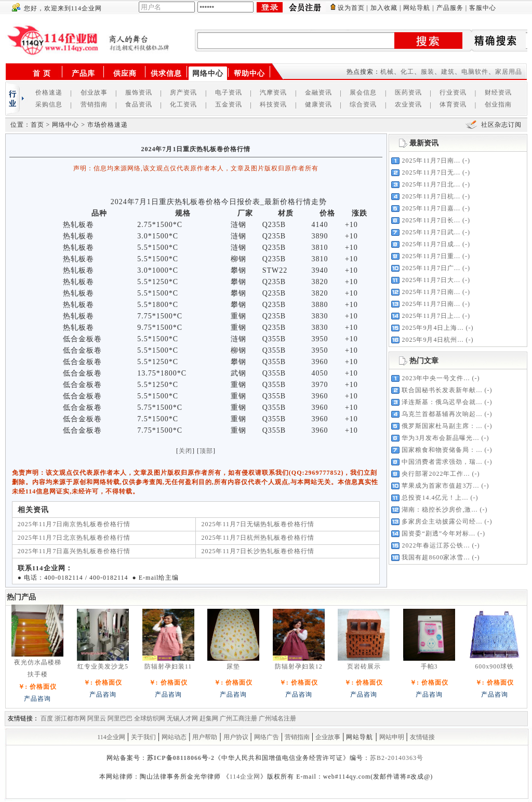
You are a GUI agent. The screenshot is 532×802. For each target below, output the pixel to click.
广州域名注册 (277, 718)
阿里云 (97, 718)
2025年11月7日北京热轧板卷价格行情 (74, 538)
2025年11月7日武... (431, 232)
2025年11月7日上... (431, 316)
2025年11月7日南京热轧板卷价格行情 (74, 524)
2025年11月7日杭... (431, 196)
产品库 (83, 73)
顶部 (206, 451)
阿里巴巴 (120, 718)
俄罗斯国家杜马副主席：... (442, 426)
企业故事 (328, 737)
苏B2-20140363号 (397, 758)
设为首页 (351, 8)
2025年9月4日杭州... (433, 340)
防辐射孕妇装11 (168, 666)
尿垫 (233, 666)
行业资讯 (453, 92)
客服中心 (483, 8)
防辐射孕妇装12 (299, 666)
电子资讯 (229, 92)
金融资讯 (318, 92)
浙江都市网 (70, 718)
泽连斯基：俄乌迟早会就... (442, 402)
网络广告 (267, 737)
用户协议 (236, 737)
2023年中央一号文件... (436, 378)
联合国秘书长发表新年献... (442, 390)
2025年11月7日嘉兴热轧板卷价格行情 (74, 551)
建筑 (448, 72)
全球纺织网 (150, 718)
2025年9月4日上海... (433, 328)
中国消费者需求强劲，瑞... (442, 462)
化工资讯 (183, 104)
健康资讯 (318, 104)
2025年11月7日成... (431, 244)
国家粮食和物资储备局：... (442, 450)
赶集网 (209, 718)
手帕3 (429, 666)
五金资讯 (229, 104)
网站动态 (174, 737)
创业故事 (94, 92)
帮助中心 (249, 73)
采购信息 (49, 104)
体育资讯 (453, 104)
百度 (47, 718)
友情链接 (422, 737)
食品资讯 (139, 104)
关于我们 (143, 737)
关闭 (185, 451)
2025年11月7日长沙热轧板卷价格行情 (258, 551)
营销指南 (94, 104)
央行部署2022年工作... (436, 474)
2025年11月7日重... (431, 256)
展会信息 (363, 92)
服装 (428, 72)
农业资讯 (408, 104)
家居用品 (509, 72)
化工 (407, 72)
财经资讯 (498, 92)
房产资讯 (183, 92)
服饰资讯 (139, 92)
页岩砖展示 (364, 666)
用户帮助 (205, 737)
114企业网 (111, 737)
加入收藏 (384, 8)
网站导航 (417, 8)
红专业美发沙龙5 (103, 666)
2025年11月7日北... (431, 184)
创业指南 (498, 104)
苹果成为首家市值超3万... (440, 486)
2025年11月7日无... (431, 172)
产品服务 (450, 8)
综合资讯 (363, 104)
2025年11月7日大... (431, 280)
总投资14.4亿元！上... (435, 498)
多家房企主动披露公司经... (442, 522)
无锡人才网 (182, 718)
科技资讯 (273, 104)
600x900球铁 (494, 666)
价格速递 (49, 92)
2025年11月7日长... (431, 220)
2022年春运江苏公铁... (436, 545)
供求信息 (166, 73)
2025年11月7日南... (431, 161)
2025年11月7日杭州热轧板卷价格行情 (258, 538)
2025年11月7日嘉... (431, 208)
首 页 (42, 73)
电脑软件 (475, 72)
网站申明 (392, 737)
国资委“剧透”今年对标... (438, 533)
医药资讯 (408, 92)
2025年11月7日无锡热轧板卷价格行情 (258, 524)
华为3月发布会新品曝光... (440, 438)
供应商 (125, 73)
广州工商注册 (238, 718)
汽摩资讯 (273, 92)
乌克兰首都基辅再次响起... (442, 414)
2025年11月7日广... (431, 268)
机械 (387, 72)
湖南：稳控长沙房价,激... (440, 510)
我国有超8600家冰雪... (436, 557)
